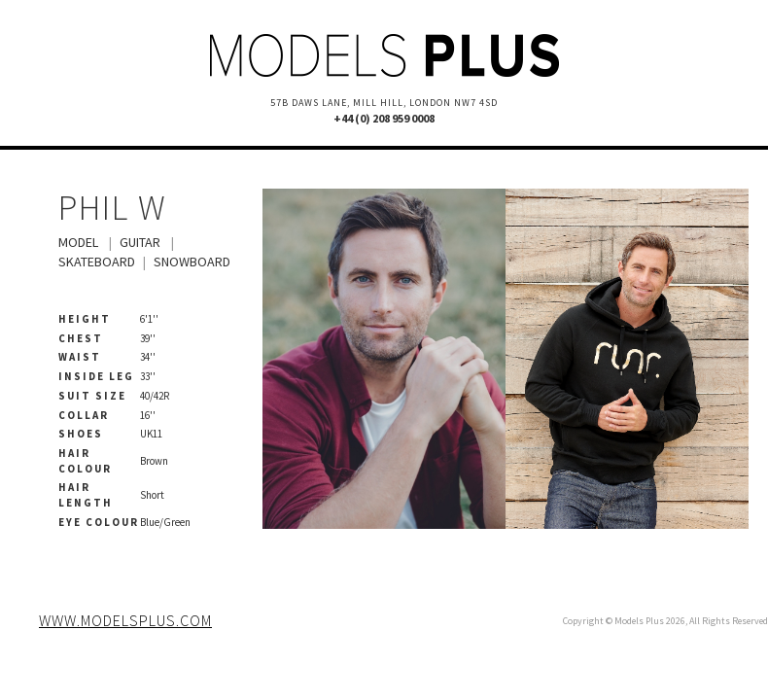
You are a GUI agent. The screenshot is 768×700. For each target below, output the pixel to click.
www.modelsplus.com (125, 620)
